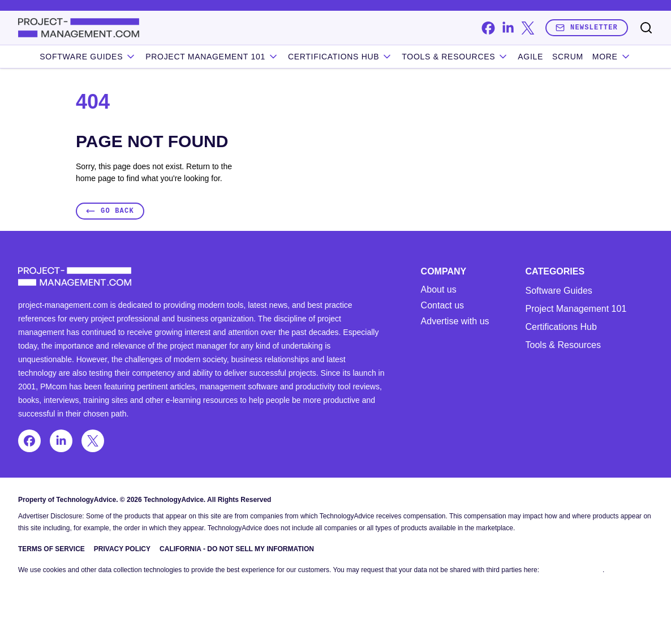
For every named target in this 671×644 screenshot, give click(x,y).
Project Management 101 (576, 309)
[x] (528, 28)
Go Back (110, 211)
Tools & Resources (455, 57)
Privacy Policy (122, 549)
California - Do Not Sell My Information (237, 549)
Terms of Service (51, 549)
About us (439, 290)
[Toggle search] (646, 28)
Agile (530, 57)
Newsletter (587, 27)
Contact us (442, 306)
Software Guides (88, 57)
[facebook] (488, 28)
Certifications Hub (561, 327)
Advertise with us (455, 321)
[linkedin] (508, 28)
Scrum (568, 57)
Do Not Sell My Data (572, 570)
